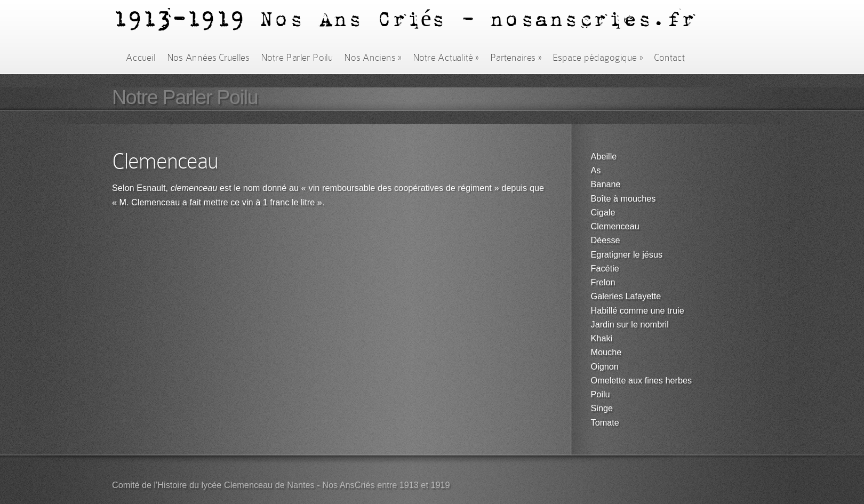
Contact (669, 58)
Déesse (606, 240)
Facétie (605, 269)
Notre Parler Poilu (297, 58)
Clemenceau (615, 226)
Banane (606, 184)
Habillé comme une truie (638, 311)
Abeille (604, 157)
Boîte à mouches (623, 199)
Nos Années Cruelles (208, 58)
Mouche (606, 352)
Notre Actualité (446, 58)
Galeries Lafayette (626, 296)
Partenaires (516, 58)
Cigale (603, 213)
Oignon (605, 367)
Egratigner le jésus (627, 255)
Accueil (141, 58)
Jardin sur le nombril (630, 325)
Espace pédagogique (598, 58)
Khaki (602, 338)
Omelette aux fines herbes (642, 381)
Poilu (601, 394)
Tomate (605, 423)
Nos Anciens (373, 58)
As (596, 170)
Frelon (603, 282)
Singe (602, 408)
